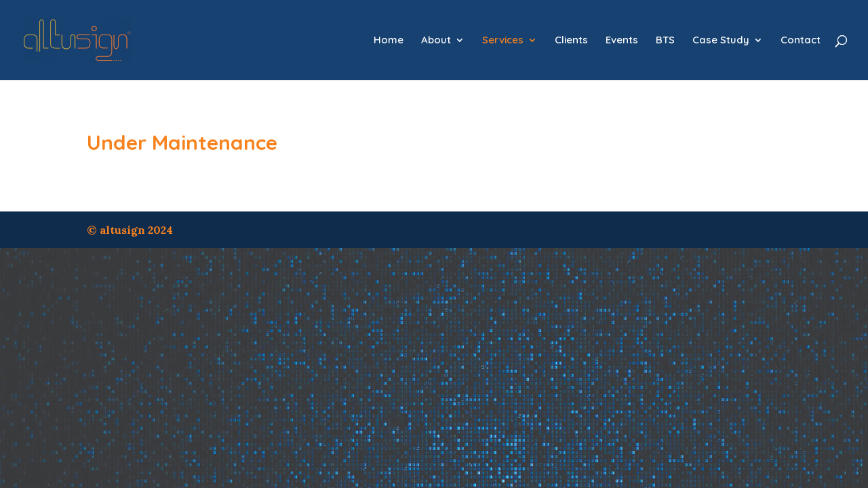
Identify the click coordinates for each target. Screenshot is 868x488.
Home (389, 41)
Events (622, 41)
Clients (571, 41)
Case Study (721, 41)
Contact (801, 41)
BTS (665, 41)
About (436, 41)
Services (503, 41)
